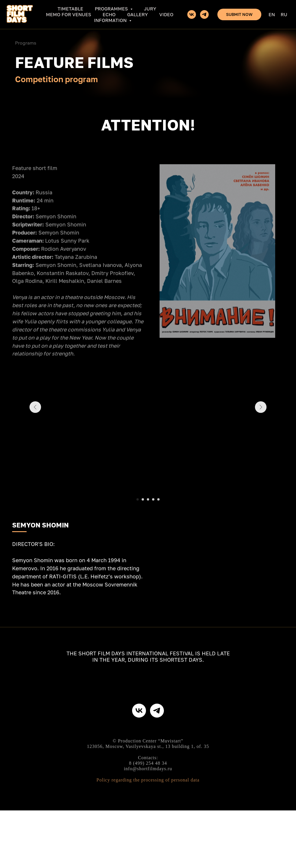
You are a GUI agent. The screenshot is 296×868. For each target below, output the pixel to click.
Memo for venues (69, 14)
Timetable (70, 9)
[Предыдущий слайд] (35, 426)
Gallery (137, 14)
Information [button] (111, 20)
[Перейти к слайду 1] (138, 499)
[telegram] (204, 14)
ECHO (109, 14)
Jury (150, 9)
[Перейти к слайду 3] (148, 499)
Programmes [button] (112, 9)
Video (166, 14)
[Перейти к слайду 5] (158, 499)
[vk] (192, 14)
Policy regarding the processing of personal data (148, 837)
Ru (284, 14)
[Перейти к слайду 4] (153, 499)
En (272, 14)
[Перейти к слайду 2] (143, 499)
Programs (26, 43)
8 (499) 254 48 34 (148, 821)
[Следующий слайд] (261, 426)
